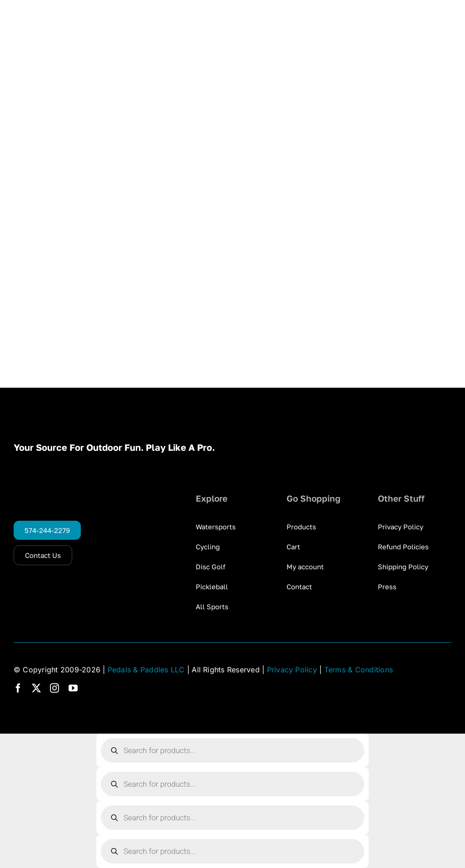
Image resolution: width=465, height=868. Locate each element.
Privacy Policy (292, 670)
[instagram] (54, 688)
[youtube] (73, 688)
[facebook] (18, 688)
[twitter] (36, 688)
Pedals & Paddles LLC (146, 670)
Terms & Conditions (359, 670)
